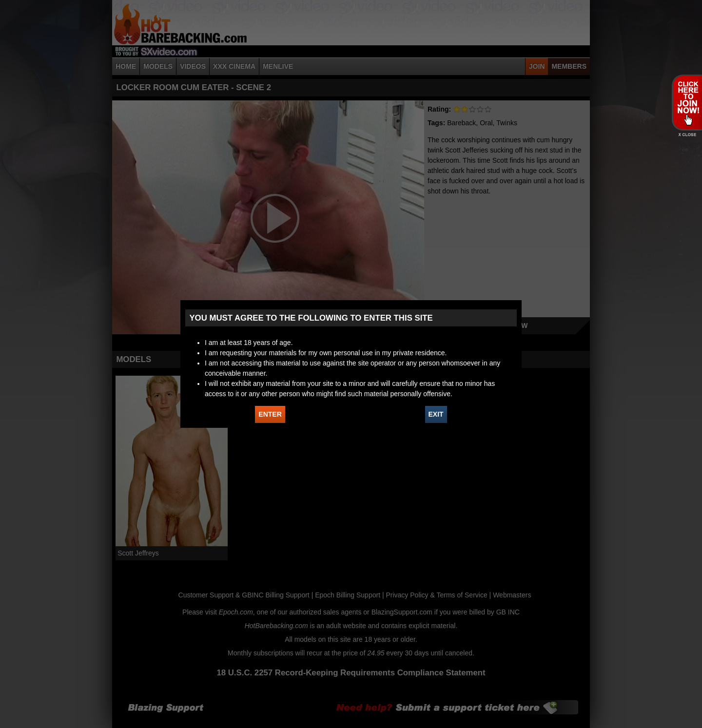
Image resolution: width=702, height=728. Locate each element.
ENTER (270, 414)
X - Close (687, 135)
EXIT (436, 414)
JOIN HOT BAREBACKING (687, 102)
